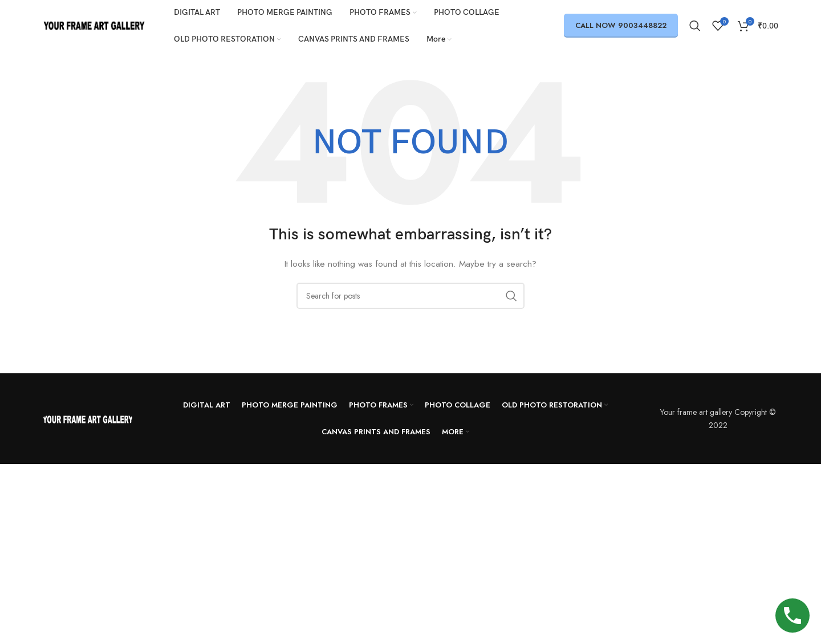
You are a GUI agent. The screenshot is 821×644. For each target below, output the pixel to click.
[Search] (695, 26)
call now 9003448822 (621, 25)
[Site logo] (94, 25)
